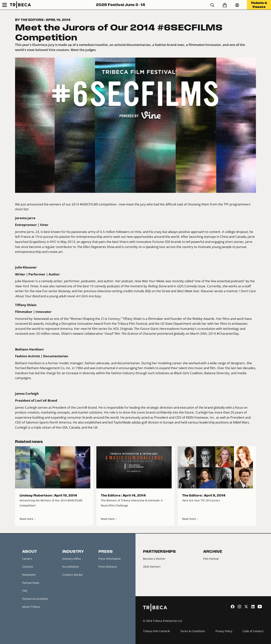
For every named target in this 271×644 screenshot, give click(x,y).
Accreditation (71, 567)
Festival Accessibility (35, 599)
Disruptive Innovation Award (82, 324)
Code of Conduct (253, 631)
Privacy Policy (224, 631)
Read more (28, 519)
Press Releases (108, 567)
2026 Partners (152, 567)
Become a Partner (154, 559)
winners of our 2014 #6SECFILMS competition (83, 204)
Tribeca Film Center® (156, 631)
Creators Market (72, 575)
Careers (27, 559)
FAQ (25, 591)
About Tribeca (31, 607)
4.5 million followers (115, 232)
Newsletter (29, 575)
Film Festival (211, 559)
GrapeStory (38, 242)
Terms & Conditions (193, 631)
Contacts (28, 567)
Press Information (110, 559)
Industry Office (72, 559)
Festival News (31, 583)
